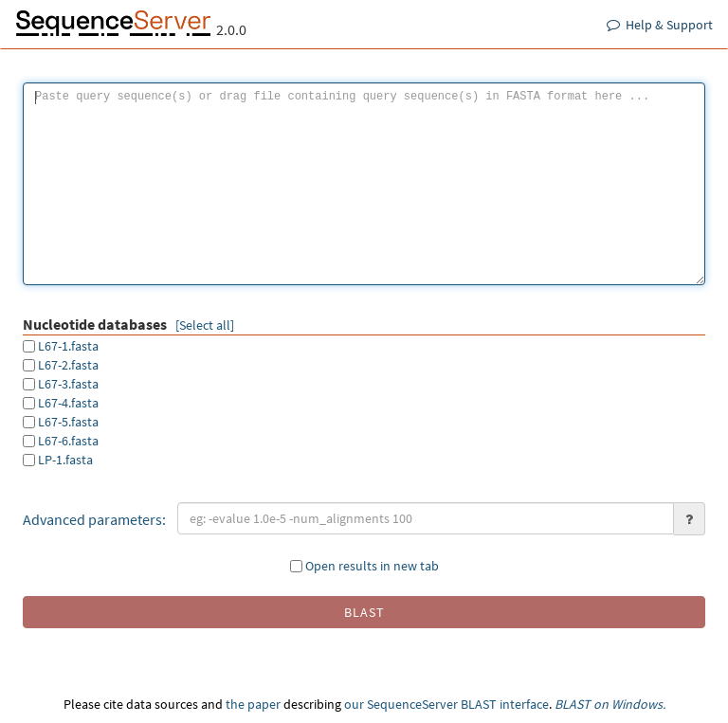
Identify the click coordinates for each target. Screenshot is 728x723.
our (354, 704)
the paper (253, 704)
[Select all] (205, 325)
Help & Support (660, 25)
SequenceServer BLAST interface (458, 704)
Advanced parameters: (94, 519)
